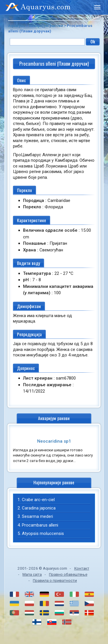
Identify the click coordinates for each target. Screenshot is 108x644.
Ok (93, 42)
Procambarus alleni (40, 525)
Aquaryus (17, 25)
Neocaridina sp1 (54, 441)
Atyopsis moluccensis (43, 533)
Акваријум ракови (46, 25)
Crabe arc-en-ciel (38, 500)
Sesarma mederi (37, 516)
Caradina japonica (39, 508)
